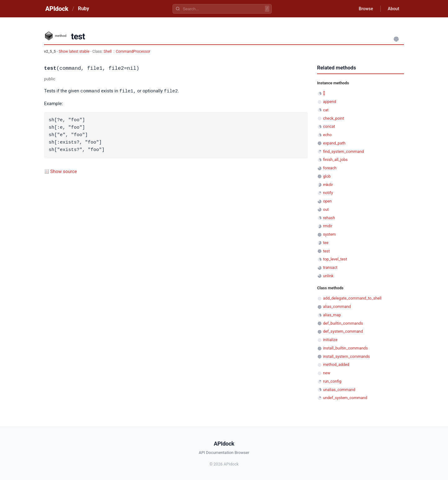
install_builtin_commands (345, 348)
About (393, 9)
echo (327, 135)
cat (326, 110)
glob (327, 176)
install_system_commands (346, 356)
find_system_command (343, 151)
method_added (336, 364)
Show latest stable (74, 51)
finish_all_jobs (335, 160)
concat (329, 126)
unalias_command (339, 390)
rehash (329, 218)
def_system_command (343, 331)
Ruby (83, 9)
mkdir (328, 185)
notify (328, 193)
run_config (332, 381)
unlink (328, 276)
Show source (64, 171)
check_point (334, 118)
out (326, 209)
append (329, 102)
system (329, 234)
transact (330, 267)
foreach (330, 168)
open (327, 201)
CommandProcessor (133, 51)
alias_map (332, 315)
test (326, 251)
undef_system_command (345, 398)
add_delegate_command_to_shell (352, 298)
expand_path (334, 143)
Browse (365, 9)
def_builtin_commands (343, 323)
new (327, 373)
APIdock (57, 9)
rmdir (328, 226)
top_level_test (335, 259)
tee (326, 243)
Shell (108, 51)
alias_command (337, 307)
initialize (330, 340)
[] (324, 93)
